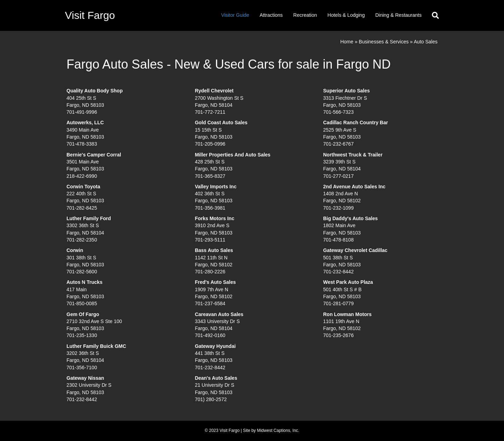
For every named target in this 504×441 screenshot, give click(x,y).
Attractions (271, 15)
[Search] (433, 15)
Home (347, 42)
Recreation (305, 15)
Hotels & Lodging (346, 15)
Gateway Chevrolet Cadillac (355, 250)
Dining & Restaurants (398, 15)
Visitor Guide (235, 15)
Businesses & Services (384, 42)
